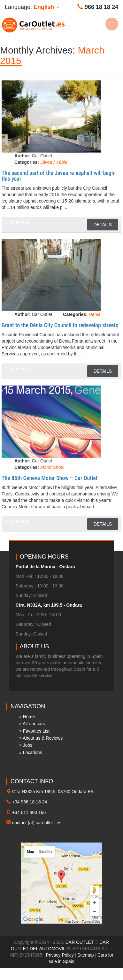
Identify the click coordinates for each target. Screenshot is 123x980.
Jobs (28, 745)
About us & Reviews (43, 738)
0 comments (17, 222)
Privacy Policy (60, 955)
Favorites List (36, 731)
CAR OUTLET (80, 942)
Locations (33, 752)
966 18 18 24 (101, 7)
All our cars (34, 724)
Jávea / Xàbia (54, 162)
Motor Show (52, 467)
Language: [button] (32, 7)
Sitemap (85, 955)
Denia (95, 314)
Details (103, 225)
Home (29, 717)
